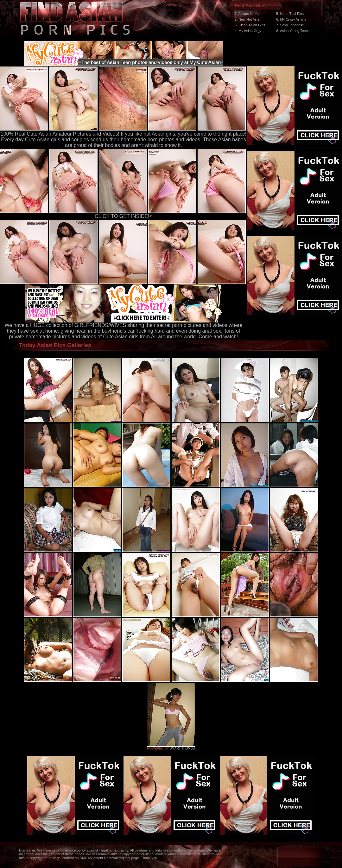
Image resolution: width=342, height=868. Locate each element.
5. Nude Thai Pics (290, 14)
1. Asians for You (248, 14)
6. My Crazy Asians (291, 19)
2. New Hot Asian (248, 19)
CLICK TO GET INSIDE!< (123, 216)
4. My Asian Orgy (248, 31)
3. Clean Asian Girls (250, 25)
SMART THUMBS (182, 748)
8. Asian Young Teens (293, 31)
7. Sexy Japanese (290, 25)
